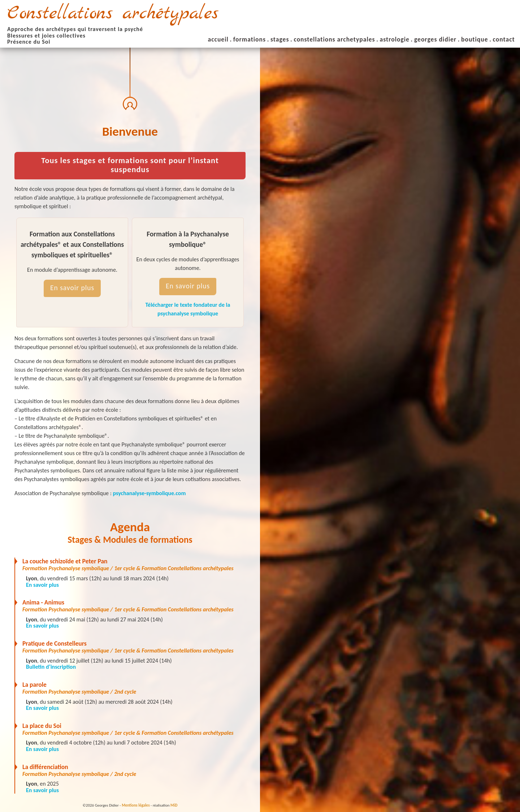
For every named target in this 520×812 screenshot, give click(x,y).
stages (280, 39)
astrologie (395, 39)
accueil (218, 39)
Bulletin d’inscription (51, 667)
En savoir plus (72, 288)
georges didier (435, 39)
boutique (475, 39)
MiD (174, 805)
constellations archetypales (334, 39)
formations (250, 39)
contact (504, 39)
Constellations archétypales (113, 14)
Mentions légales (136, 805)
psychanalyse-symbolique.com (149, 493)
